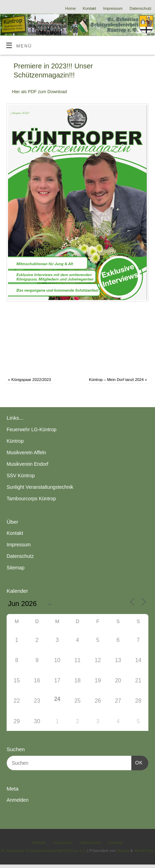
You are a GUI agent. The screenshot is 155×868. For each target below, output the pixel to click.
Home (70, 8)
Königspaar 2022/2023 (29, 380)
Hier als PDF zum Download (39, 92)
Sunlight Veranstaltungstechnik (40, 487)
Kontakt (90, 8)
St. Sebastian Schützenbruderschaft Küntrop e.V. (43, 851)
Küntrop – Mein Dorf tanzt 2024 (118, 380)
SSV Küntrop (21, 476)
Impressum (113, 8)
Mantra (123, 851)
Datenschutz (141, 8)
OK (137, 762)
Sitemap (15, 568)
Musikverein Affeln (26, 452)
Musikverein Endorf (28, 464)
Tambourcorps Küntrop (31, 499)
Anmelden (18, 800)
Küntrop (15, 441)
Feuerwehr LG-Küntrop (32, 429)
